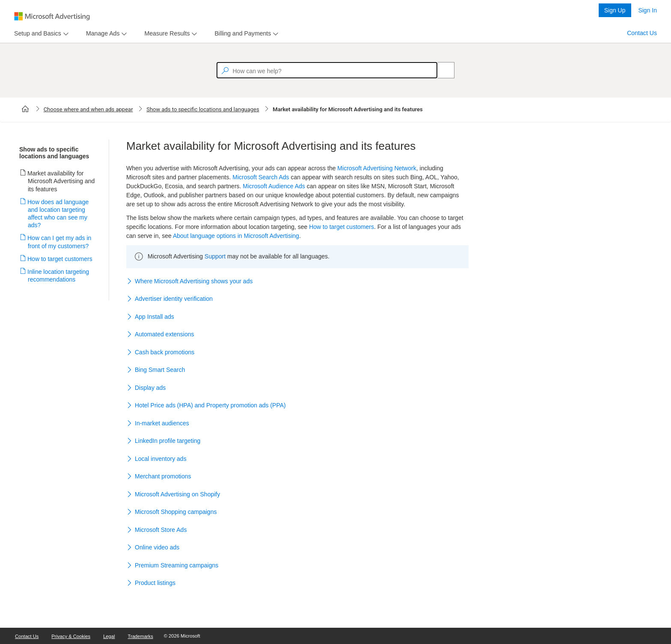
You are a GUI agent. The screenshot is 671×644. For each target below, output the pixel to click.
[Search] (441, 70)
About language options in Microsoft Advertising (236, 236)
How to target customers (60, 259)
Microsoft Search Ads (261, 177)
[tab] (36, 34)
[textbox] (327, 70)
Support (215, 256)
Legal (109, 636)
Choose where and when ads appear (88, 109)
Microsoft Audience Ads (274, 186)
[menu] (40, 34)
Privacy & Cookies (71, 636)
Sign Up (615, 10)
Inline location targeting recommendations (58, 276)
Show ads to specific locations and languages (203, 109)
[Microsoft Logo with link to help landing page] (52, 16)
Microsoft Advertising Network (377, 168)
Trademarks (141, 636)
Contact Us (642, 33)
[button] (297, 282)
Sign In (647, 10)
